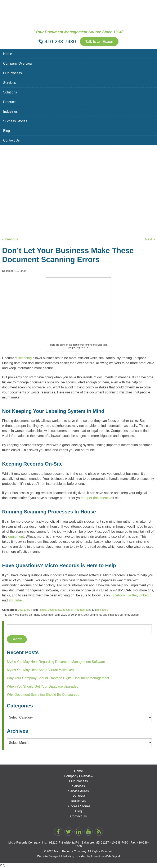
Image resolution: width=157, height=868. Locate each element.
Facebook (118, 595)
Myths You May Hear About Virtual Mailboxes (40, 670)
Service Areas (79, 791)
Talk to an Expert (99, 42)
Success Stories (15, 121)
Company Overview (18, 63)
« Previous (10, 239)
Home (8, 54)
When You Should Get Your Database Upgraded (43, 686)
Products (10, 102)
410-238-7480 (119, 842)
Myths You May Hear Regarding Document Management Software (56, 662)
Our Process (12, 73)
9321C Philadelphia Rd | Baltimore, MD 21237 (79, 842)
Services (10, 83)
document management (76, 610)
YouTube (15, 600)
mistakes (103, 610)
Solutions (10, 92)
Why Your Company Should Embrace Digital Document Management (58, 678)
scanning (25, 358)
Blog (6, 131)
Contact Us (11, 140)
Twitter (132, 595)
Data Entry (24, 610)
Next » (150, 239)
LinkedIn (145, 595)
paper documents (97, 498)
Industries (10, 112)
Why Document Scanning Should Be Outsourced (43, 695)
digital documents (51, 610)
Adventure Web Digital (105, 856)
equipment (16, 537)
